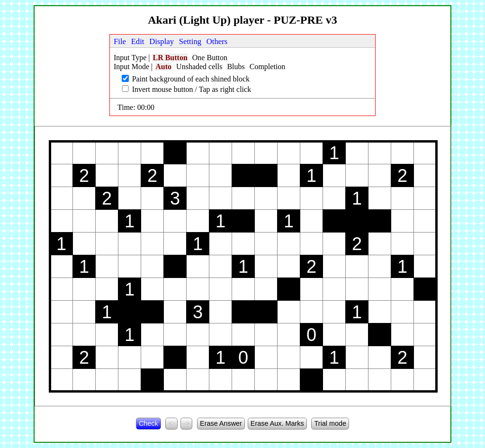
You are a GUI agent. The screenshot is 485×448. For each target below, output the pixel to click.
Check (148, 423)
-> (186, 423)
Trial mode (330, 423)
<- (172, 423)
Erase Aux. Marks (277, 423)
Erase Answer (221, 423)
